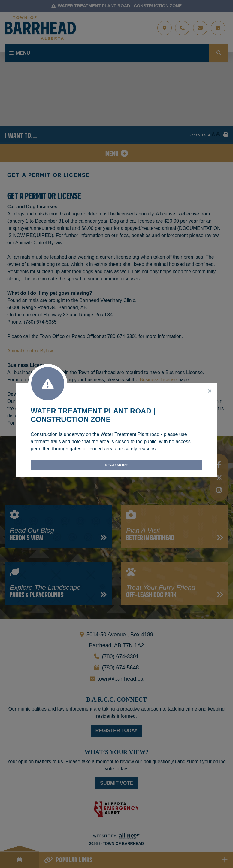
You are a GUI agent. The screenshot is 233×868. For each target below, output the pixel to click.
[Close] (210, 391)
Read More (116, 465)
